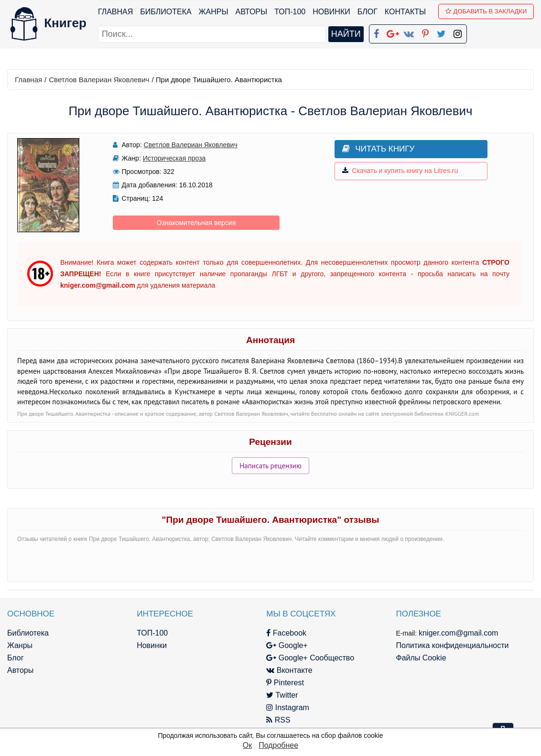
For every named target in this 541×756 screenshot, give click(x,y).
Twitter (280, 695)
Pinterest (283, 683)
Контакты (405, 12)
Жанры (214, 12)
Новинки (331, 12)
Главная (115, 12)
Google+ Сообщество (308, 658)
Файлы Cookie (417, 658)
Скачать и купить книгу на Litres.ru (397, 171)
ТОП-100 (290, 12)
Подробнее (278, 745)
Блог (368, 12)
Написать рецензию (270, 466)
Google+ (284, 645)
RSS (276, 720)
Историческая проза (173, 158)
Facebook (284, 633)
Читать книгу (375, 149)
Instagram (285, 707)
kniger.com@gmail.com (455, 633)
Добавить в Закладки (486, 11)
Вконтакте (287, 670)
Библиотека (166, 12)
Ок (247, 745)
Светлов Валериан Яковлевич (99, 80)
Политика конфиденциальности (448, 645)
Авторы (252, 12)
